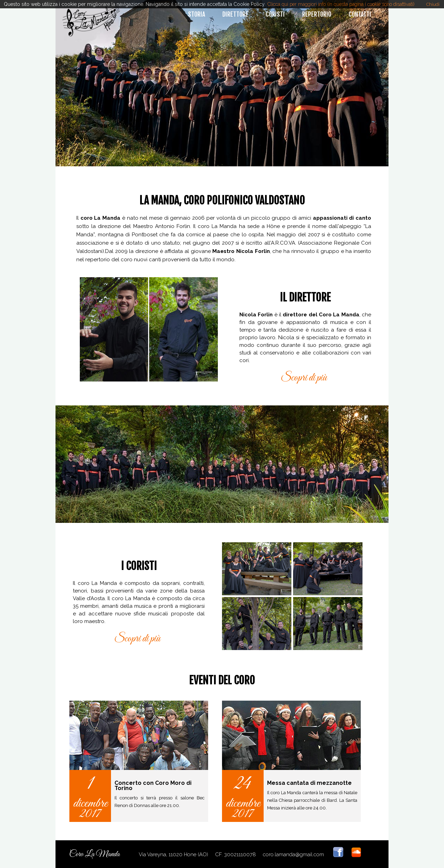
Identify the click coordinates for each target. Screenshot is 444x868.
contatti (360, 14)
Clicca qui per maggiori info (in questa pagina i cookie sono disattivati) (341, 4)
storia (197, 14)
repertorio (317, 14)
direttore (235, 14)
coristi (275, 14)
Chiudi (433, 4)
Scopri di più (304, 378)
